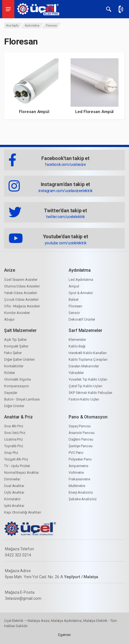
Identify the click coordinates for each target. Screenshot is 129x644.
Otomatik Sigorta (17, 379)
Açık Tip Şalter (15, 340)
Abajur (9, 319)
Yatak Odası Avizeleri (21, 293)
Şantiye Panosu (81, 446)
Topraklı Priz (14, 446)
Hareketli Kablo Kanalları (88, 353)
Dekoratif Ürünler (82, 319)
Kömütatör (12, 499)
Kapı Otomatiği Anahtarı (23, 512)
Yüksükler (76, 373)
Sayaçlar (11, 393)
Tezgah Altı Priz (16, 459)
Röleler (10, 373)
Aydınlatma (32, 26)
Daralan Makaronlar (84, 366)
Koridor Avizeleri (17, 313)
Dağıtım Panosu (81, 439)
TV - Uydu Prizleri (17, 466)
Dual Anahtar (14, 486)
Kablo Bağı (77, 346)
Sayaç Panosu (80, 426)
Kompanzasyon (17, 386)
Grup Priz (11, 453)
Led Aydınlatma (81, 280)
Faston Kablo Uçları (84, 399)
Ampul (74, 286)
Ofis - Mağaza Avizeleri (22, 306)
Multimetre (77, 486)
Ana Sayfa (12, 26)
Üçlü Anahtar (14, 492)
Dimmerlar (12, 479)
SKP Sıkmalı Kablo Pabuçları (90, 393)
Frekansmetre (79, 479)
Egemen (64, 635)
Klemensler (77, 340)
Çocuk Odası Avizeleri (21, 299)
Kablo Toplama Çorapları (88, 359)
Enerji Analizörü (81, 492)
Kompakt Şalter (16, 346)
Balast (73, 299)
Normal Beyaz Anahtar (21, 472)
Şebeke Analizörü (82, 499)
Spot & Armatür (81, 293)
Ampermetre (78, 466)
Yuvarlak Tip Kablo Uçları (88, 379)
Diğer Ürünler (14, 406)
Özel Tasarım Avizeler (21, 280)
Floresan (75, 306)
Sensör (74, 313)
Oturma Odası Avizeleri (22, 286)
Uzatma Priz (14, 439)
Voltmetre (76, 472)
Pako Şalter (13, 353)
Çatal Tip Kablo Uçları (85, 386)
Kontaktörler (14, 366)
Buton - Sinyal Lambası (22, 399)
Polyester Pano (80, 459)
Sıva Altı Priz (14, 426)
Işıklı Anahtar (14, 506)
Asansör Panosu (82, 433)
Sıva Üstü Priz (15, 433)
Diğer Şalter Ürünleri (19, 359)
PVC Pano (76, 453)
